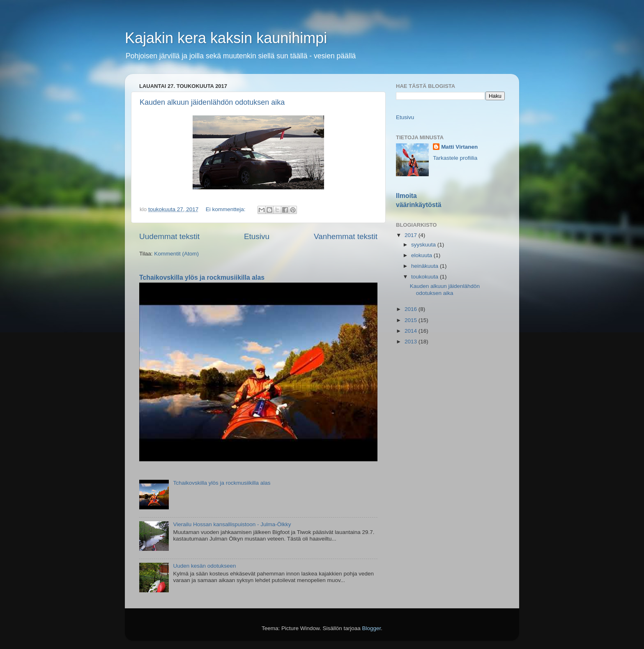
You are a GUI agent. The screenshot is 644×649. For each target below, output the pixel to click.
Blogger (372, 628)
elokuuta (422, 255)
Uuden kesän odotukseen (204, 566)
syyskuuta (424, 245)
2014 (412, 331)
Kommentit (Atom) (176, 254)
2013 (412, 342)
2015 (412, 320)
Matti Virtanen (459, 147)
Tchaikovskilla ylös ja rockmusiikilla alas (202, 277)
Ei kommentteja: (227, 209)
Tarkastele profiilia (455, 158)
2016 (412, 309)
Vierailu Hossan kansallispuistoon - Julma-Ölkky (232, 524)
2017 (412, 235)
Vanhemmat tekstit (346, 236)
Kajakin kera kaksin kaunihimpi (226, 38)
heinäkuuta (425, 266)
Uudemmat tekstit (169, 236)
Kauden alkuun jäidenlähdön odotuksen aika (212, 102)
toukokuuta (425, 277)
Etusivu (257, 236)
